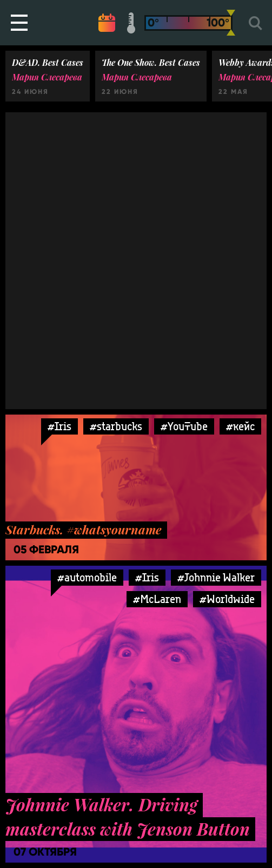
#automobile (87, 577)
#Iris (59, 426)
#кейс (240, 426)
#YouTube (184, 426)
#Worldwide (227, 599)
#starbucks (116, 426)
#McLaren (157, 599)
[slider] (231, 23)
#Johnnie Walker (216, 577)
